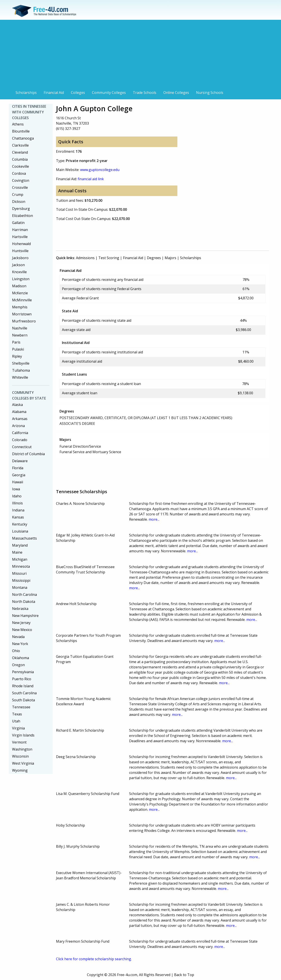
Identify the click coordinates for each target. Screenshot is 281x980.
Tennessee (21, 707)
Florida (18, 468)
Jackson (18, 265)
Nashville (20, 328)
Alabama (19, 412)
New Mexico (22, 630)
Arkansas (20, 419)
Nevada (18, 637)
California (20, 433)
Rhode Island (23, 686)
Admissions (85, 258)
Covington (21, 180)
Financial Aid (54, 93)
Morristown (22, 314)
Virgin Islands (23, 735)
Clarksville (20, 145)
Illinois (17, 503)
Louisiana (20, 531)
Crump (18, 195)
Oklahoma (21, 658)
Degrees (154, 258)
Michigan (20, 559)
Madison (19, 286)
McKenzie (20, 293)
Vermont (19, 742)
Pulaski (18, 349)
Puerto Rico (22, 679)
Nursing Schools (210, 93)
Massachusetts (24, 538)
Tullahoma (21, 370)
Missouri (19, 573)
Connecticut (22, 447)
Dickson (19, 202)
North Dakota (24, 602)
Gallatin (18, 223)
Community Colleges (109, 93)
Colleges (78, 93)
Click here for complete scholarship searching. (94, 959)
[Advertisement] (140, 55)
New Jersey (21, 623)
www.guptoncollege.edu (100, 170)
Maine (17, 552)
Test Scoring (109, 258)
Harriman (20, 230)
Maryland (20, 545)
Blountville (21, 131)
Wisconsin (20, 756)
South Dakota (23, 700)
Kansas (18, 517)
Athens (18, 124)
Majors (170, 258)
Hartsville (20, 237)
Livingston (21, 279)
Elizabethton (23, 216)
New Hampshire (25, 616)
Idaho (17, 496)
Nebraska (20, 609)
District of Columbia (28, 454)
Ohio (16, 651)
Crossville (20, 187)
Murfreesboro (24, 321)
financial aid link (91, 179)
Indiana (18, 510)
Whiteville (20, 377)
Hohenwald (21, 244)
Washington (22, 749)
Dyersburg (21, 209)
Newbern (20, 335)
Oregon (18, 665)
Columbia (20, 159)
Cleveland (20, 152)
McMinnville (22, 300)
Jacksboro (20, 258)
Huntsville (20, 251)
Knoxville (19, 272)
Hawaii (18, 482)
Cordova (19, 173)
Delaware (20, 461)
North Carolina (24, 595)
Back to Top (184, 975)
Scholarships (26, 93)
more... (154, 519)
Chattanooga (23, 138)
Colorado (20, 440)
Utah (16, 721)
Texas (17, 714)
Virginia (18, 728)
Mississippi (21, 580)
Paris (16, 342)
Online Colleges (176, 93)
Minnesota (21, 566)
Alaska (17, 405)
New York (20, 644)
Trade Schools (145, 93)
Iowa (16, 489)
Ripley (17, 356)
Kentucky (20, 524)
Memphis (20, 307)
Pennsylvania (23, 672)
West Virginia (23, 763)
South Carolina (24, 693)
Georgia (19, 475)
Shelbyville (21, 363)
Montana (20, 587)
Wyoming (20, 770)
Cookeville (21, 166)
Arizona (18, 426)
